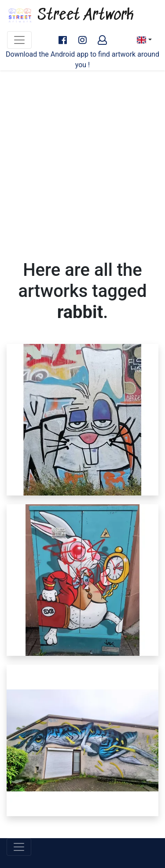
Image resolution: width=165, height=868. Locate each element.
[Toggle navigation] (19, 40)
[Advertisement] (82, 160)
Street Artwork (70, 15)
